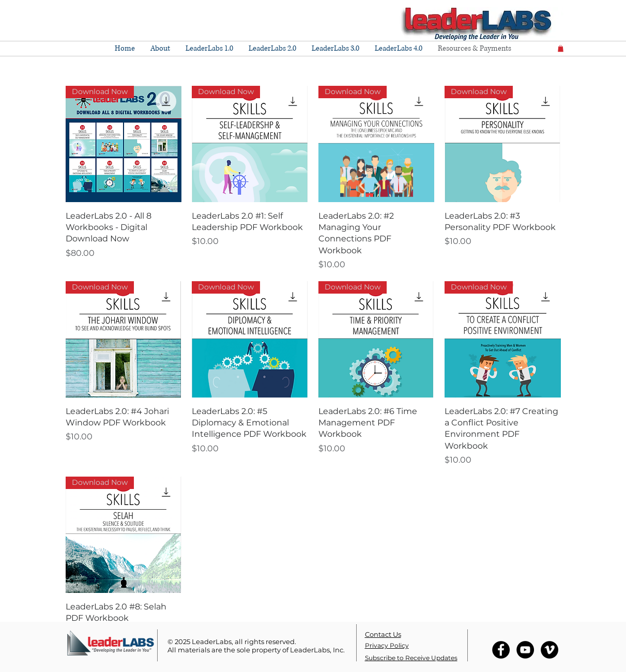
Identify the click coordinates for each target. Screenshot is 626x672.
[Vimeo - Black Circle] (549, 650)
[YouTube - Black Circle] (525, 650)
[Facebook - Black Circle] (501, 650)
